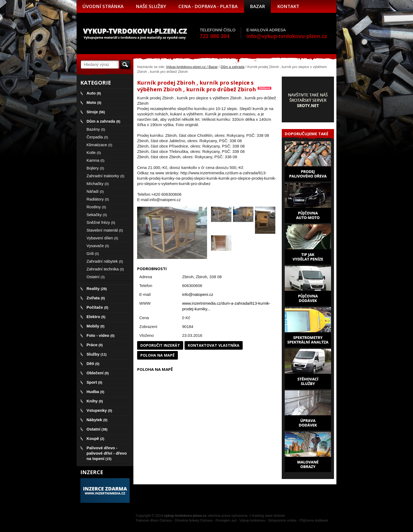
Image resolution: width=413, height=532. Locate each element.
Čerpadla (97, 137)
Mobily (95, 326)
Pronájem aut (226, 520)
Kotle (94, 152)
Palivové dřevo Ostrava (154, 520)
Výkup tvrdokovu (252, 520)
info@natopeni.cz (198, 294)
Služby (97, 354)
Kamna (95, 160)
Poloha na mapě (157, 355)
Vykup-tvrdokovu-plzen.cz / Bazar (192, 67)
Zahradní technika (105, 269)
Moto (94, 102)
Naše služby (151, 6)
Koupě (95, 438)
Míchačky (98, 184)
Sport (94, 382)
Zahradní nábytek (105, 261)
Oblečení (98, 373)
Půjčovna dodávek (314, 520)
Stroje (96, 112)
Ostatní (96, 277)
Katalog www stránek (268, 516)
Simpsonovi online (282, 520)
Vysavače (98, 246)
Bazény (96, 129)
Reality (97, 288)
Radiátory (98, 199)
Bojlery (95, 168)
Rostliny (96, 207)
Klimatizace (99, 145)
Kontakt (288, 6)
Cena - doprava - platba (208, 6)
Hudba (95, 392)
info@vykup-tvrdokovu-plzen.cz (287, 36)
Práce (95, 345)
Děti (93, 363)
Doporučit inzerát (160, 345)
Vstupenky (99, 410)
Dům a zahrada (233, 67)
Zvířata (96, 298)
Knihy (95, 401)
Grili (93, 253)
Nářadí (95, 191)
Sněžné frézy (101, 222)
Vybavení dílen (102, 238)
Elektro (96, 317)
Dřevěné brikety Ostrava (194, 520)
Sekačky (97, 215)
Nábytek (97, 420)
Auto (94, 93)
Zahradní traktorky (105, 176)
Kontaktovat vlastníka (214, 345)
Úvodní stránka (103, 6)
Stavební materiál (105, 230)
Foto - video (100, 335)
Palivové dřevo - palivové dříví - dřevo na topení (107, 453)
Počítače (97, 307)
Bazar (257, 6)
